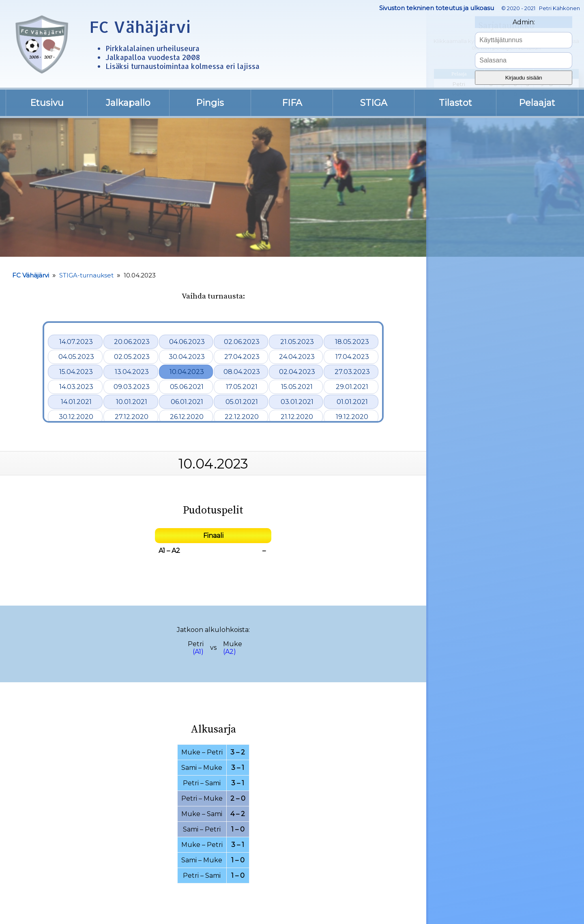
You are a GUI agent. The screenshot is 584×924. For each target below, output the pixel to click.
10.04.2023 (187, 372)
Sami (189, 768)
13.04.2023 (132, 372)
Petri (196, 644)
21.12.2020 (297, 417)
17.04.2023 (352, 357)
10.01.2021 (132, 402)
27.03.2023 (352, 372)
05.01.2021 (242, 402)
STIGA (374, 103)
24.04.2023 (297, 357)
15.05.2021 (297, 387)
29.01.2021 (352, 387)
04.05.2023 (76, 357)
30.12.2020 (76, 417)
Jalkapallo (128, 103)
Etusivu (47, 103)
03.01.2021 (297, 402)
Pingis (210, 103)
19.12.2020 (352, 417)
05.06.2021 (187, 387)
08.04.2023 (242, 372)
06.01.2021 (187, 402)
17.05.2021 (242, 387)
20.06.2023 (132, 342)
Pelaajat (537, 103)
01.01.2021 (352, 402)
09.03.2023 (132, 387)
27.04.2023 (242, 357)
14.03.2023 (76, 387)
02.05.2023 (132, 357)
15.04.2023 (76, 372)
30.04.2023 (187, 357)
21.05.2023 (297, 342)
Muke (233, 644)
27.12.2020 (132, 417)
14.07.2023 (76, 342)
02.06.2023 (242, 342)
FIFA (292, 103)
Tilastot (455, 103)
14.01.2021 (76, 402)
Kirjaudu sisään (524, 78)
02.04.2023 (297, 372)
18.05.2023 (352, 342)
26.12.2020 (187, 417)
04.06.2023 (187, 342)
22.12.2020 (242, 417)
